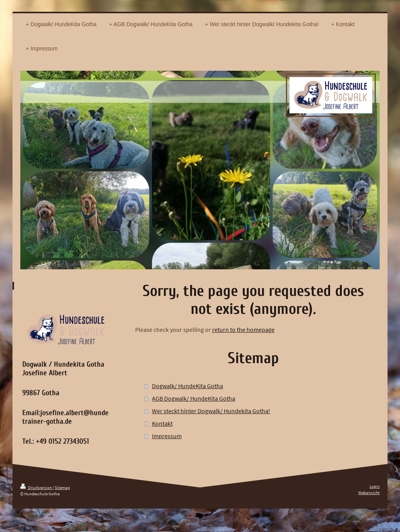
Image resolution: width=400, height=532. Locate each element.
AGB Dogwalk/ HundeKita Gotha (194, 398)
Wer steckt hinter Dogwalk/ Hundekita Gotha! (211, 411)
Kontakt (162, 423)
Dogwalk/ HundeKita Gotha (187, 386)
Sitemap (62, 487)
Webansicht (369, 493)
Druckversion (37, 487)
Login (375, 486)
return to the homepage (243, 330)
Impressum (167, 436)
